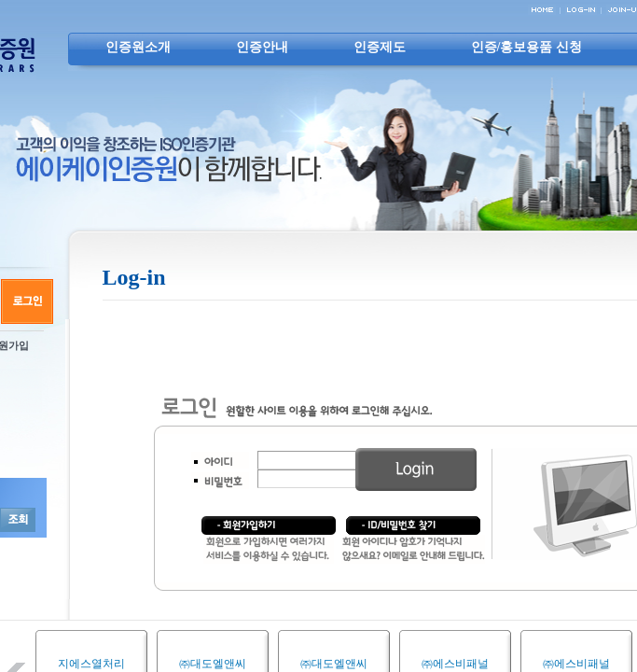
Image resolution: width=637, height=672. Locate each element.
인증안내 (262, 47)
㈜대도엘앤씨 (213, 664)
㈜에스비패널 (455, 664)
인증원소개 (138, 47)
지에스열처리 (91, 664)
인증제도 (380, 47)
